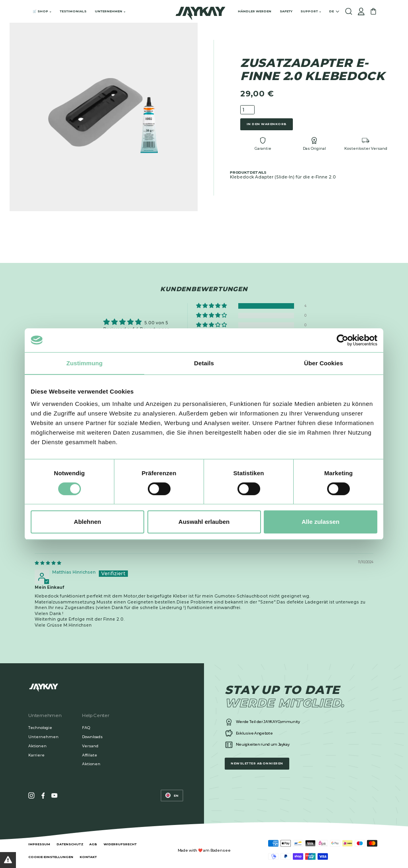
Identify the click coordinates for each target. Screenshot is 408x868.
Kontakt (88, 857)
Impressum (39, 844)
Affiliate (90, 755)
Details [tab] (204, 363)
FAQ (86, 728)
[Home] (200, 11)
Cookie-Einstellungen (51, 857)
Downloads (92, 737)
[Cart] (374, 11)
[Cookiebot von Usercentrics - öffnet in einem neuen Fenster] (342, 340)
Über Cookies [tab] (324, 363)
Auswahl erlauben (204, 522)
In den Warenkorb (267, 124)
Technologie (40, 728)
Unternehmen (43, 737)
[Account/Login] (361, 11)
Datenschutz (70, 844)
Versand (90, 746)
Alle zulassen (321, 522)
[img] (48, 563)
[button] (212, 306)
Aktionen (37, 746)
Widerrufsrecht (120, 844)
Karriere (36, 755)
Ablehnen (87, 522)
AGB (93, 844)
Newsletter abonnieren (257, 763)
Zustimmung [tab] (85, 363)
